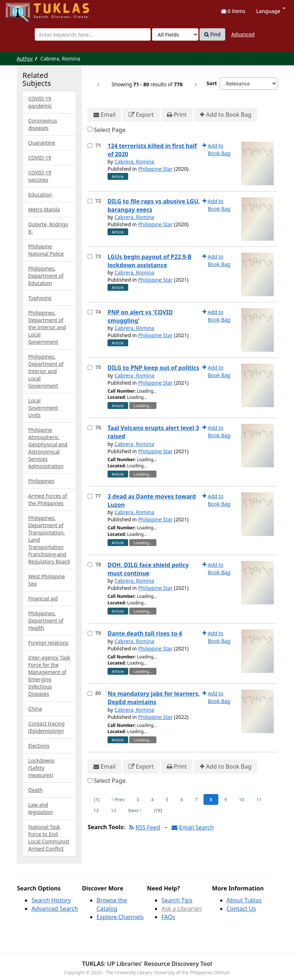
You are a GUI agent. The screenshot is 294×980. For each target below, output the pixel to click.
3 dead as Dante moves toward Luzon (152, 501)
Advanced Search (55, 909)
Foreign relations (48, 643)
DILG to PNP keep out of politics (153, 368)
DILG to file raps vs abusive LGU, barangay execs (154, 205)
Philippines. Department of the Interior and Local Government (47, 327)
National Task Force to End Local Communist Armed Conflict (49, 838)
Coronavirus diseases (43, 124)
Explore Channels (120, 917)
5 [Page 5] (167, 799)
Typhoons (40, 298)
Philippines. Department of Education (46, 276)
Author (25, 59)
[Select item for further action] (90, 146)
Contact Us (241, 909)
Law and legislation (41, 808)
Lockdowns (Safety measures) (41, 768)
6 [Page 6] (182, 799)
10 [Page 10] (242, 799)
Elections (39, 746)
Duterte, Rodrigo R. (48, 228)
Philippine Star (155, 169)
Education (40, 195)
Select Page (110, 130)
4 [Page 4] (152, 799)
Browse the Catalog (112, 904)
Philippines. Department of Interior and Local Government (46, 371)
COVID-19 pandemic (40, 102)
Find (212, 34)
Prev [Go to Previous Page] (118, 799)
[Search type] (175, 34)
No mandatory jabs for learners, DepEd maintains (154, 698)
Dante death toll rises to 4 (145, 633)
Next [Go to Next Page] (135, 810)
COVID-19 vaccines (40, 176)
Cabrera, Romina (134, 162)
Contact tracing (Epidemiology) (46, 727)
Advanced (243, 34)
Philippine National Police (46, 250)
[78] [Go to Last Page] (158, 810)
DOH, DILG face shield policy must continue (148, 569)
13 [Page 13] (114, 810)
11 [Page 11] (259, 799)
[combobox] (93, 34)
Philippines (41, 481)
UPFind (24, 9)
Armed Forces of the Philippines (48, 499)
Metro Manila (44, 209)
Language (271, 11)
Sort (212, 83)
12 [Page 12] (96, 810)
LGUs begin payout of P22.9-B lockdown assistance (150, 261)
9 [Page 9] (225, 799)
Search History (51, 900)
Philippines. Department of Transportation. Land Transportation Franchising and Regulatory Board (49, 540)
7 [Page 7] (196, 799)
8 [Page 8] (211, 799)
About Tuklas (244, 900)
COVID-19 (40, 158)
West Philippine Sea (47, 580)
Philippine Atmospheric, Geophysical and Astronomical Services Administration (48, 448)
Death (35, 790)
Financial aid (43, 598)
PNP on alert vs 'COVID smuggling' (140, 316)
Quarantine (42, 143)
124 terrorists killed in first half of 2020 (152, 150)
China (35, 709)
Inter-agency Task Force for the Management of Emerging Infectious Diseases (49, 676)
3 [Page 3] (138, 799)
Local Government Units (43, 408)
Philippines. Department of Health (46, 621)
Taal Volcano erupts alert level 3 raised (153, 432)
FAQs (168, 917)
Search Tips (177, 900)
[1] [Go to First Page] (97, 799)
